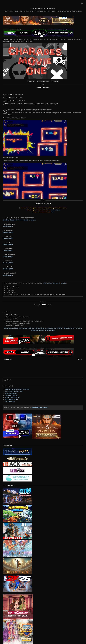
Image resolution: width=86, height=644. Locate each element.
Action (26, 11)
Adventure (33, 11)
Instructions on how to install (55, 283)
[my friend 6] (17, 471)
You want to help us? (12, 395)
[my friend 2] (17, 458)
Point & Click (60, 11)
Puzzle (69, 11)
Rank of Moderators (11, 393)
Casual (41, 11)
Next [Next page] (79, 360)
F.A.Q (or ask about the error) (14, 391)
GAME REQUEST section (40, 408)
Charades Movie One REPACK (54, 328)
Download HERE (8, 226)
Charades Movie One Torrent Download (43, 330)
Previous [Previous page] (8, 360)
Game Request (56, 210)
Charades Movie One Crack (12, 328)
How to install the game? (13, 397)
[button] (82, 3)
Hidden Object (50, 11)
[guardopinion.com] (17, 451)
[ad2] (16, 607)
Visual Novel (77, 11)
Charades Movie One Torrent (73, 328)
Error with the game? (12, 399)
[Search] (43, 380)
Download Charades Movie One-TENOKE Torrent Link (19, 220)
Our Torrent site (10, 401)
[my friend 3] (17, 464)
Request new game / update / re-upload (17, 389)
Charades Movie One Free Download (33, 328)
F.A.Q (53, 212)
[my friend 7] (17, 478)
